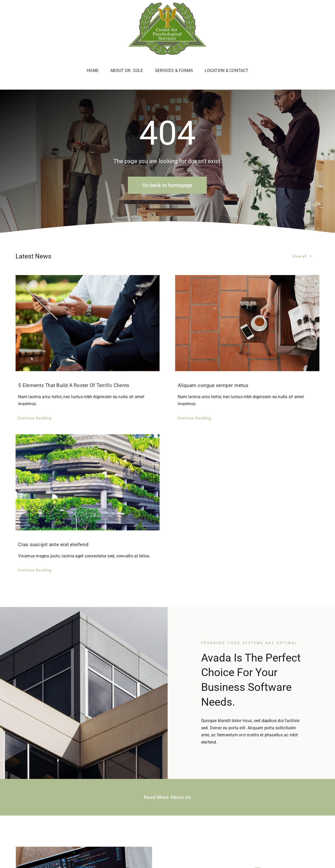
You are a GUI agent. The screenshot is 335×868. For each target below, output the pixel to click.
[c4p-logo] (167, 5)
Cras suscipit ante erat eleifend (53, 545)
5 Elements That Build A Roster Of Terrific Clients (74, 385)
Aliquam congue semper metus (213, 385)
